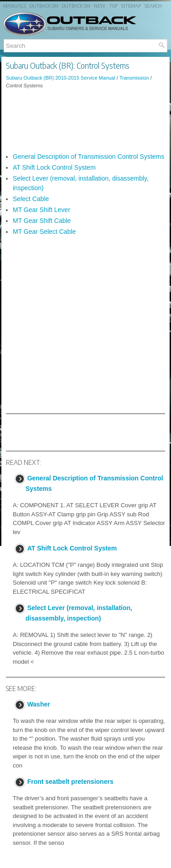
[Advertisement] (85, 121)
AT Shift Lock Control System (54, 167)
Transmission (134, 78)
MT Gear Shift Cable (42, 221)
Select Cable (31, 199)
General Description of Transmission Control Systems (88, 156)
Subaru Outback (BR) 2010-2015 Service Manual (61, 78)
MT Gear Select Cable (44, 232)
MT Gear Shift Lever (41, 210)
